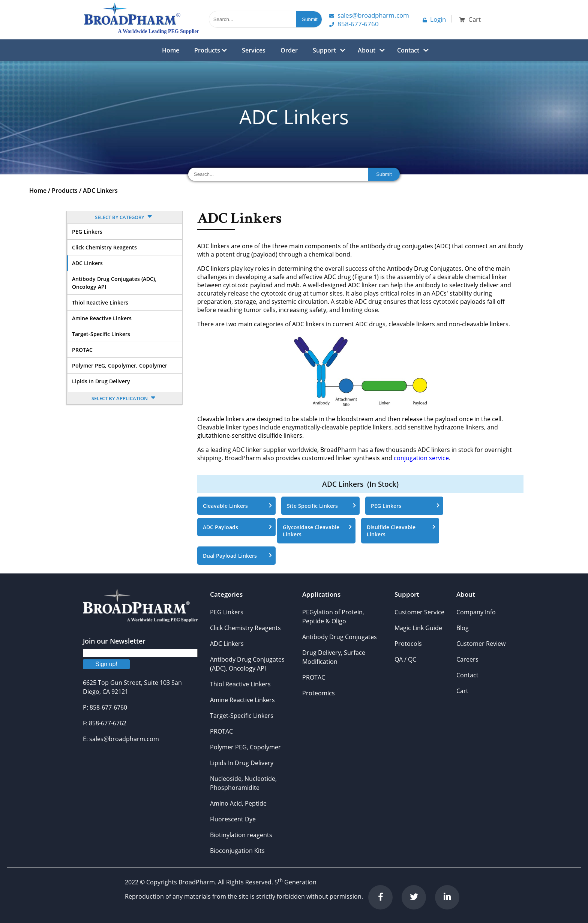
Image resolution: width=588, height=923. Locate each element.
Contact (408, 50)
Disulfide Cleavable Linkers (401, 531)
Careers (467, 659)
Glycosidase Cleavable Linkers (317, 531)
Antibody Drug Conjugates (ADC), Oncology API (114, 283)
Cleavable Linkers (237, 506)
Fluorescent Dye (233, 819)
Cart (462, 691)
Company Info (476, 612)
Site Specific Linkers (321, 506)
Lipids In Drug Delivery (101, 381)
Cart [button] (470, 19)
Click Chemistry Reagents (104, 247)
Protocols (408, 644)
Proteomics (319, 693)
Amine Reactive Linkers (102, 318)
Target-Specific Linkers (101, 334)
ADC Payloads (237, 527)
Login (434, 19)
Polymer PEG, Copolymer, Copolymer (120, 365)
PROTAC (82, 350)
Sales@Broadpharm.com (369, 15)
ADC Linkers (100, 191)
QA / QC (405, 659)
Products (211, 50)
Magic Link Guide (418, 628)
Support (324, 50)
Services (254, 50)
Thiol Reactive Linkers (100, 302)
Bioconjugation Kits (237, 851)
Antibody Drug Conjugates (340, 637)
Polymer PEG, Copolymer (245, 747)
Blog (463, 628)
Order (289, 50)
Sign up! (106, 664)
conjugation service (421, 458)
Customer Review (481, 644)
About (367, 50)
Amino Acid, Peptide (238, 803)
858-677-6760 (354, 24)
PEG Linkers (87, 232)
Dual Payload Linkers (237, 556)
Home (171, 50)
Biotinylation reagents (241, 835)
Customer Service (419, 612)
